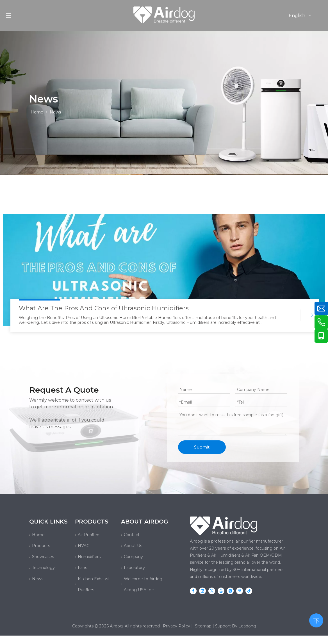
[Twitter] (212, 591)
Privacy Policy (176, 626)
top (316, 620)
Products (41, 546)
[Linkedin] (202, 591)
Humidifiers (89, 557)
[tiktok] (249, 591)
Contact (132, 535)
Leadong (247, 626)
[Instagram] (230, 591)
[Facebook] (193, 591)
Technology (43, 568)
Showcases (43, 557)
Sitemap (203, 626)
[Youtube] (221, 591)
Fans (82, 568)
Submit (202, 447)
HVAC (84, 546)
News (38, 579)
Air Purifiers (89, 535)
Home (38, 535)
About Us (133, 546)
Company (133, 557)
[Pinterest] (240, 591)
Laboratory (134, 568)
